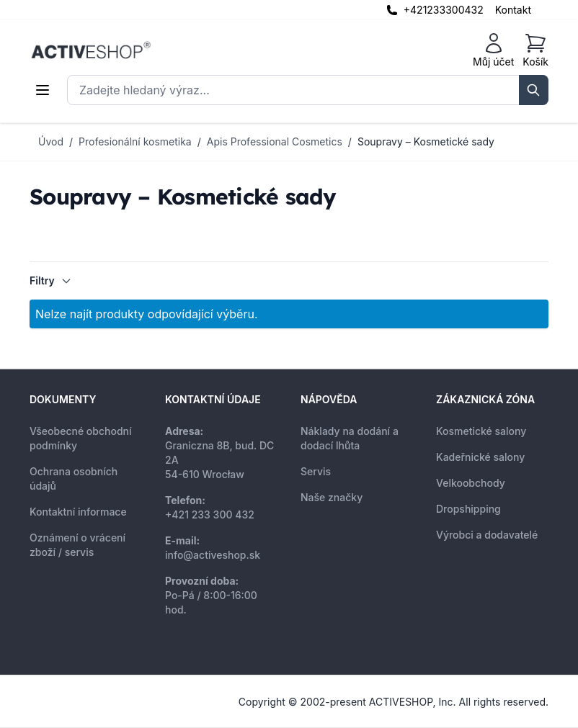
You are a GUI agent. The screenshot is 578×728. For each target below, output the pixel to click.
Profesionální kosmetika (135, 141)
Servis (316, 471)
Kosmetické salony (481, 431)
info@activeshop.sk (213, 555)
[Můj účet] (493, 50)
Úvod (51, 141)
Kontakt (513, 10)
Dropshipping (468, 509)
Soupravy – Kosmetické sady (426, 141)
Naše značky (332, 497)
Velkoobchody (471, 483)
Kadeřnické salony (480, 457)
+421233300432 (444, 10)
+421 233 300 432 (210, 514)
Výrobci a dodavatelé (487, 535)
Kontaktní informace (78, 512)
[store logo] (91, 50)
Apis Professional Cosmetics (275, 141)
